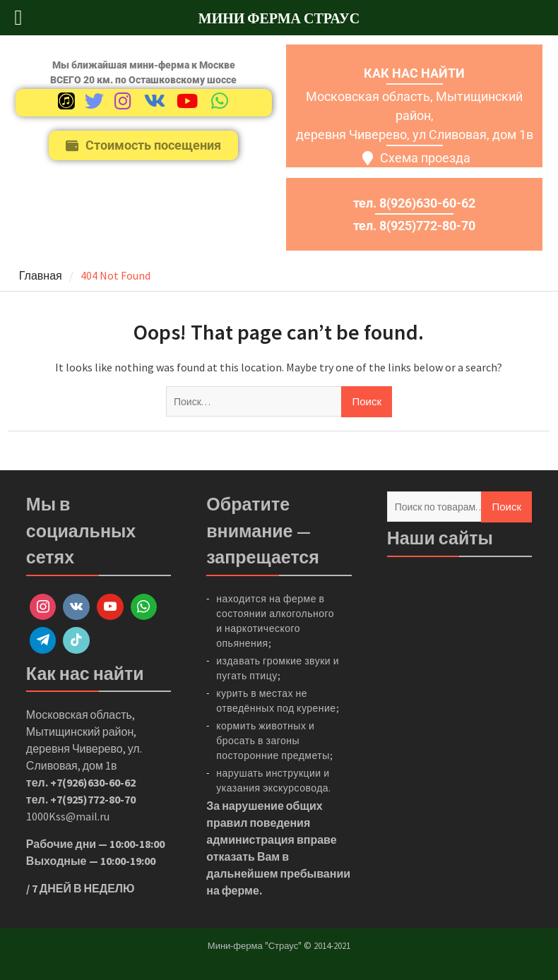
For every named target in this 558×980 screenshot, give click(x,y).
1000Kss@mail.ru (68, 816)
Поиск (506, 507)
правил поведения (258, 823)
